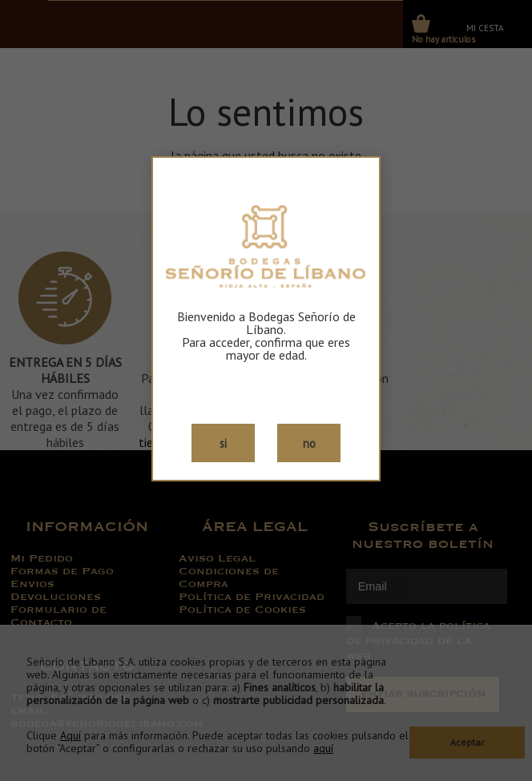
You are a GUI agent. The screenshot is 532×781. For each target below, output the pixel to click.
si (223, 443)
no (309, 443)
